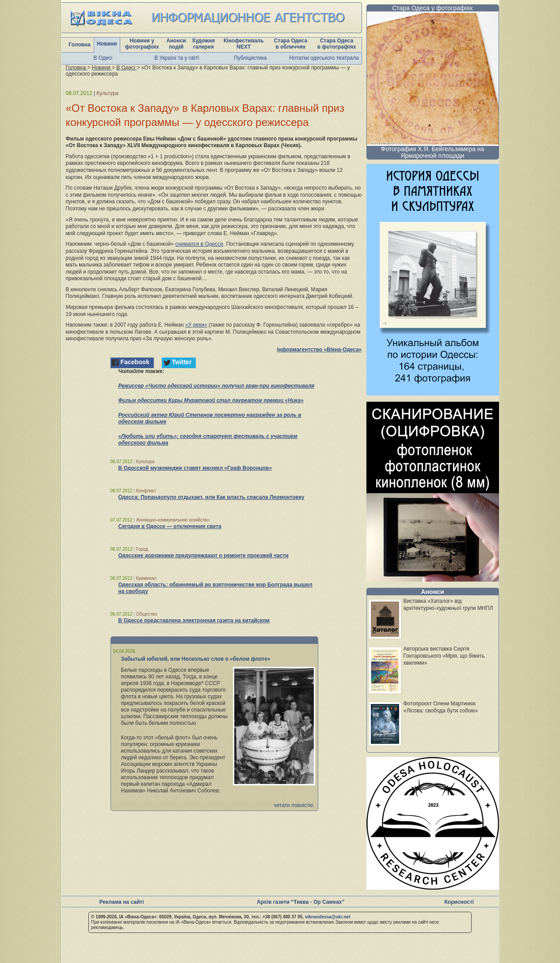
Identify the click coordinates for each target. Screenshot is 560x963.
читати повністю (293, 805)
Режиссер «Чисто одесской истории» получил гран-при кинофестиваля (217, 386)
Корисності (459, 902)
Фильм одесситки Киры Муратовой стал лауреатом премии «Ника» (211, 400)
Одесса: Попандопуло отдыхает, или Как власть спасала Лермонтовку (211, 497)
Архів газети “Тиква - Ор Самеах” (301, 902)
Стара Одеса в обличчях (291, 44)
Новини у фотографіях (142, 44)
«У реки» (196, 325)
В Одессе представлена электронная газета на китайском (194, 620)
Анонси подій (176, 44)
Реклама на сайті (122, 902)
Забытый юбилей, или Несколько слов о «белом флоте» (196, 659)
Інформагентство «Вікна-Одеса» (320, 350)
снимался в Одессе (199, 244)
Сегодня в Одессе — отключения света (170, 526)
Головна (79, 45)
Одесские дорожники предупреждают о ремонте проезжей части (204, 556)
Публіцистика (250, 58)
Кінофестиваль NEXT (244, 44)
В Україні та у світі (177, 58)
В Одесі (103, 58)
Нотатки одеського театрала (324, 58)
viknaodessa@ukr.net (328, 917)
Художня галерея (203, 44)
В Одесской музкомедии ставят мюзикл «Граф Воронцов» (195, 468)
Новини (107, 44)
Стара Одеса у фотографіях (432, 8)
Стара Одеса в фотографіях (337, 44)
